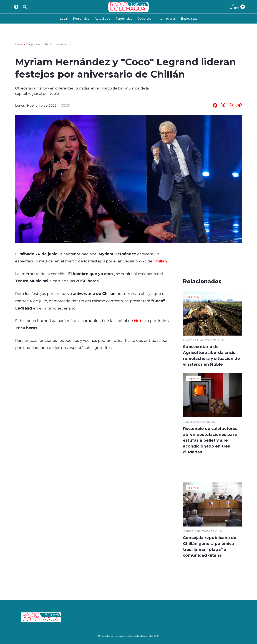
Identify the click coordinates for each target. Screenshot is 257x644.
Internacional (166, 18)
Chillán (160, 261)
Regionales (81, 18)
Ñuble (140, 321)
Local (64, 18)
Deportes (144, 18)
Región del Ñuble (56, 44)
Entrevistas (189, 18)
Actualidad (102, 18)
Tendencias (124, 18)
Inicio (18, 44)
